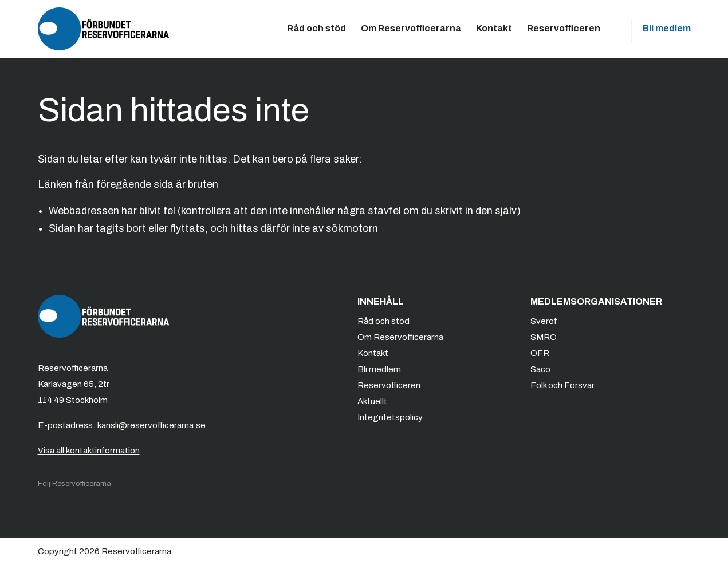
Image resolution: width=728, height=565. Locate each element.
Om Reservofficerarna (411, 28)
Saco (540, 369)
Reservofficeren (564, 28)
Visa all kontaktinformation (89, 451)
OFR (540, 353)
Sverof (544, 321)
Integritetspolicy (390, 417)
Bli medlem (667, 28)
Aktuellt (372, 401)
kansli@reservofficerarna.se (151, 425)
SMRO (544, 337)
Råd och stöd (316, 28)
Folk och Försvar (562, 385)
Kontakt (494, 28)
